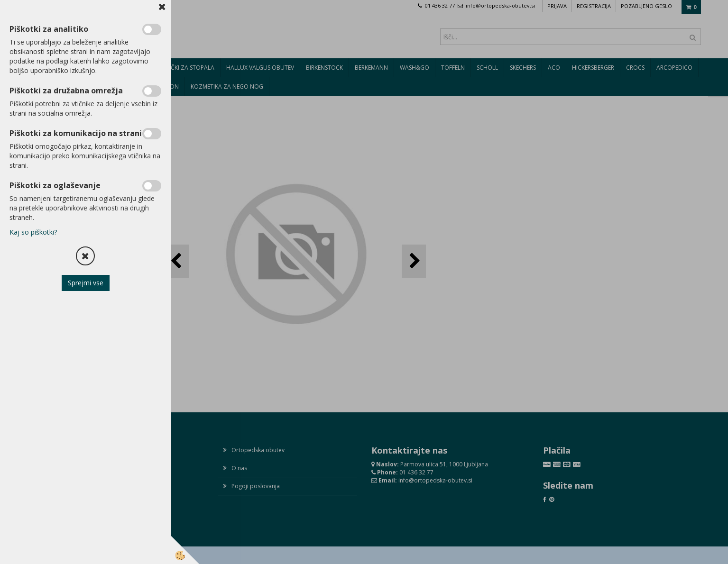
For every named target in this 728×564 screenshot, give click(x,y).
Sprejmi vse (86, 283)
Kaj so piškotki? (33, 232)
